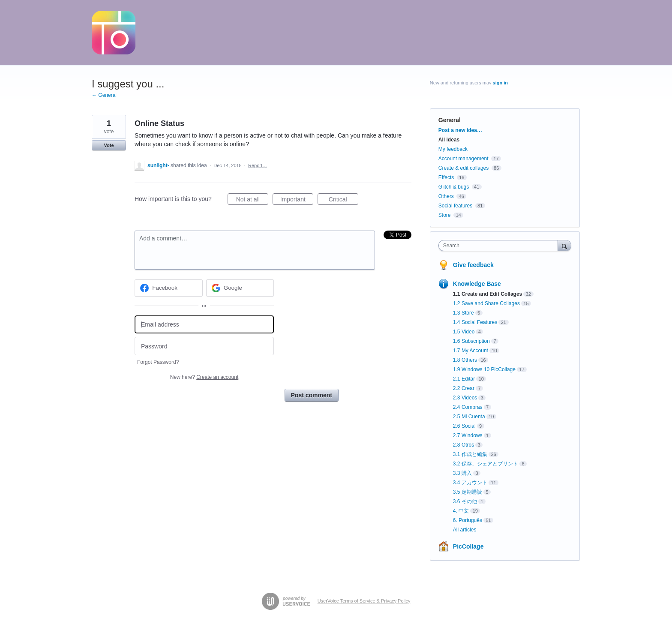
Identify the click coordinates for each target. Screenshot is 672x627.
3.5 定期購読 (468, 492)
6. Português (468, 520)
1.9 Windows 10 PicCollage (484, 369)
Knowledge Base (477, 284)
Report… (258, 165)
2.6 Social (464, 426)
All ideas (449, 140)
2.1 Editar (464, 379)
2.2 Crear (464, 388)
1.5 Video (464, 332)
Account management (463, 159)
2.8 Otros (463, 445)
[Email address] (204, 325)
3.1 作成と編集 (470, 454)
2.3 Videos (465, 398)
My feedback (453, 149)
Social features (455, 206)
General (450, 120)
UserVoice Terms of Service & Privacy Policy (364, 601)
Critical (343, 201)
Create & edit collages (463, 168)
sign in (500, 83)
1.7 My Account (471, 351)
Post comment (312, 395)
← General (104, 95)
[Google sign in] (240, 288)
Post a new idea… (460, 130)
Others (446, 196)
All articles (465, 530)
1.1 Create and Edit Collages (487, 294)
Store (445, 215)
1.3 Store (463, 313)
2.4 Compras (468, 407)
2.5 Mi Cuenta (469, 417)
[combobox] (500, 246)
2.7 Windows (468, 435)
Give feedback (473, 265)
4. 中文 (461, 511)
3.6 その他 (465, 501)
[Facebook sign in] (169, 288)
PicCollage (468, 546)
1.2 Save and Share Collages (486, 303)
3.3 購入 (462, 473)
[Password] (204, 346)
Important (297, 201)
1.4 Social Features (475, 322)
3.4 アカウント (470, 483)
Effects (446, 177)
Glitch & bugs (454, 187)
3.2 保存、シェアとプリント (486, 464)
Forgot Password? (158, 362)
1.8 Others (465, 360)
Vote (109, 145)
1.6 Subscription (471, 341)
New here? (204, 377)
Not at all (252, 201)
